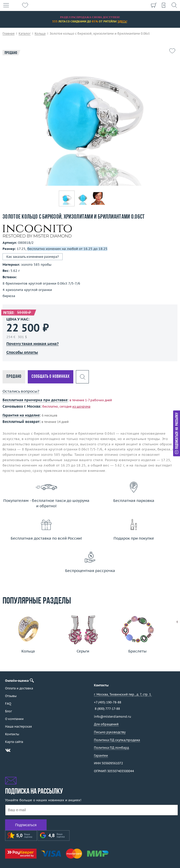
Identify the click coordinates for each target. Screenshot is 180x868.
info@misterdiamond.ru (113, 717)
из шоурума (81, 406)
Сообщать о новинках (51, 377)
